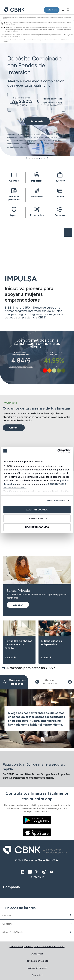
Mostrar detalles (56, 501)
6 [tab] (42, 158)
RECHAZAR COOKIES (37, 527)
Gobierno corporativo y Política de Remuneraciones (37, 946)
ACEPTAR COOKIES (37, 509)
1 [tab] (30, 158)
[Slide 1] (14, 682)
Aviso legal (37, 953)
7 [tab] (44, 158)
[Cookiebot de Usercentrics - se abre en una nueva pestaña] (57, 451)
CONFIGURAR (37, 518)
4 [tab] (37, 158)
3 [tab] (35, 158)
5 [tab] (39, 158)
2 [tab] (32, 158)
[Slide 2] (47, 682)
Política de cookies (37, 968)
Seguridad (37, 975)
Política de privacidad (37, 961)
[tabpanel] (37, 85)
